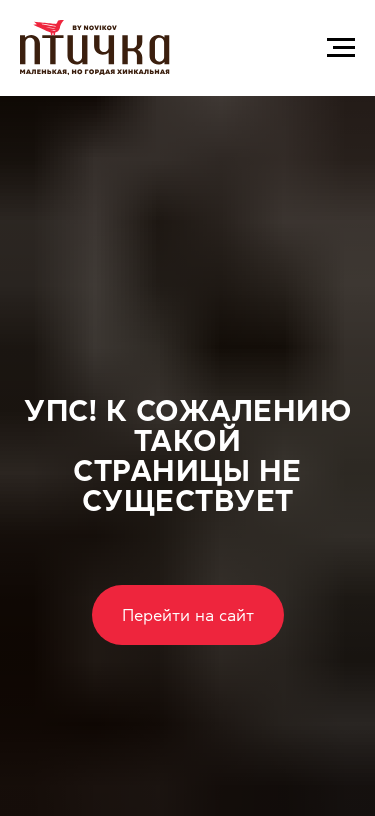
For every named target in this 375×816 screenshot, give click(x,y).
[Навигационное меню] (341, 48)
